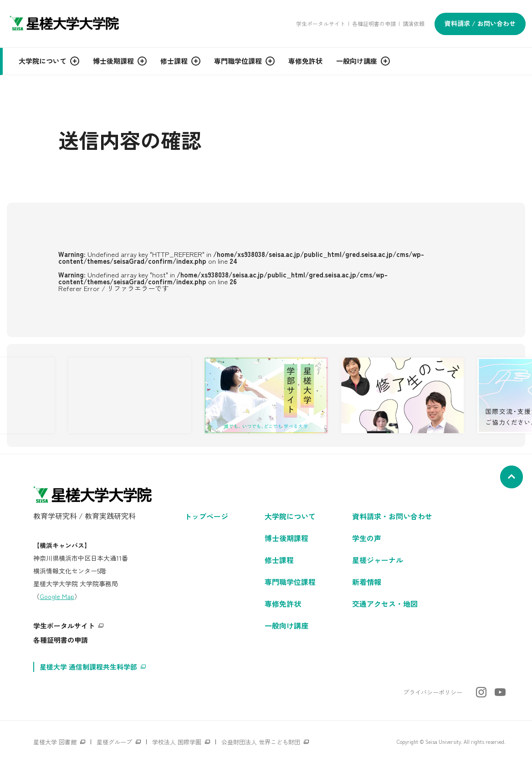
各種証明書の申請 (374, 23)
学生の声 (367, 538)
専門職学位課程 (290, 582)
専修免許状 (283, 604)
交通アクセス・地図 (385, 604)
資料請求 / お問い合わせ (480, 23)
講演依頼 (414, 23)
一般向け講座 (286, 625)
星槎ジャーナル (378, 560)
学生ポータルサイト (321, 23)
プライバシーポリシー (433, 692)
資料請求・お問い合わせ (392, 516)
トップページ (206, 516)
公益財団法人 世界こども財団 (261, 742)
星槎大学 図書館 (55, 742)
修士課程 (279, 560)
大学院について (290, 516)
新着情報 (367, 582)
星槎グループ (114, 742)
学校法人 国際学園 (177, 742)
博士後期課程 (286, 538)
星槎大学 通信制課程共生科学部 (88, 667)
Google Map (57, 596)
